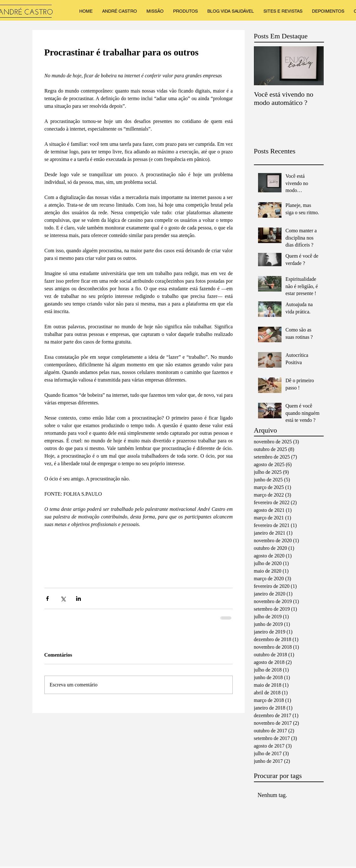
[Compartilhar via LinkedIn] (78, 598)
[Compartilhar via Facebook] (47, 598)
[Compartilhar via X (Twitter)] (63, 598)
